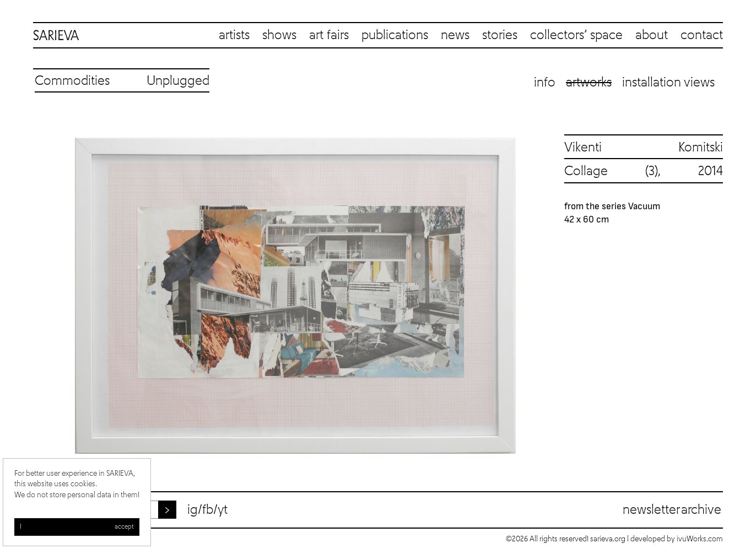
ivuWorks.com (700, 539)
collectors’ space (576, 35)
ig (193, 510)
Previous (44, 296)
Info (545, 83)
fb (208, 510)
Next (547, 296)
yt (223, 510)
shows (279, 35)
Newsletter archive (672, 510)
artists (234, 35)
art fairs (329, 35)
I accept (77, 527)
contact (702, 35)
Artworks (589, 83)
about (652, 35)
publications (395, 35)
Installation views (668, 83)
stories (500, 35)
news (455, 35)
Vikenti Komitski (644, 148)
